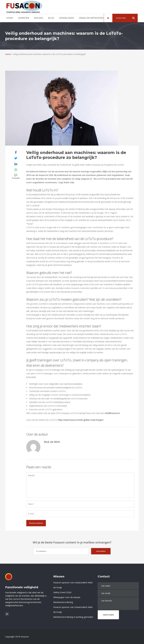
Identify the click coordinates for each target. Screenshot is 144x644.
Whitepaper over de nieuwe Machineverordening (67, 600)
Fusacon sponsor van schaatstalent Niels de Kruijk (73, 585)
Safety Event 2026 (62, 592)
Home (8, 54)
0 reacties (16, 176)
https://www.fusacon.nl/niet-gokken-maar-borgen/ (81, 420)
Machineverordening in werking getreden (73, 617)
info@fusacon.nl (112, 413)
